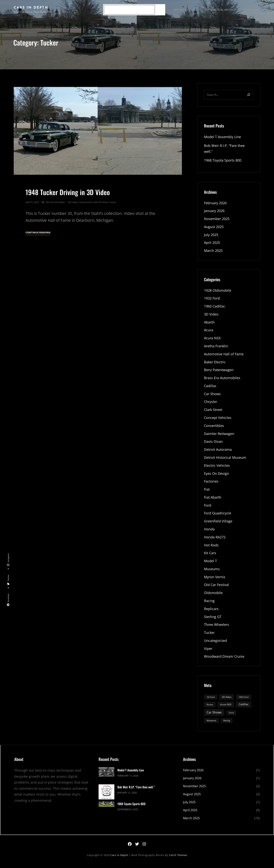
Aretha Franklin (216, 348)
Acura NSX (212, 340)
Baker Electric (215, 364)
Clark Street (213, 412)
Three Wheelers (217, 629)
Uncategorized (215, 645)
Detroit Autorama (218, 452)
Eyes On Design (216, 476)
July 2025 (211, 236)
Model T (210, 564)
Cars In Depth (31, 8)
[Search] (160, 10)
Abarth (209, 324)
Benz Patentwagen (219, 372)
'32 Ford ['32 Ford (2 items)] (211, 701)
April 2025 (212, 244)
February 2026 (215, 204)
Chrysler (211, 404)
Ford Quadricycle (218, 516)
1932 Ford (212, 300)
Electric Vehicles (217, 468)
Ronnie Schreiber (55, 203)
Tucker (112, 203)
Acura (209, 332)
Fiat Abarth (213, 500)
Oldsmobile (213, 597)
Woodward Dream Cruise (224, 661)
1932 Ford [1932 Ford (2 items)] (244, 701)
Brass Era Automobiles (222, 380)
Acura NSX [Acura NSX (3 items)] (226, 709)
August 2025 (214, 228)
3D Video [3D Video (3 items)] (227, 701)
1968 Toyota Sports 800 (223, 161)
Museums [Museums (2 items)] (211, 725)
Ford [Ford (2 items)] (231, 717)
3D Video (73, 203)
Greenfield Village (218, 524)
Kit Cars (210, 556)
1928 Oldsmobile (218, 292)
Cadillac (210, 388)
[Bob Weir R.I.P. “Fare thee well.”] (106, 797)
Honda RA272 (215, 540)
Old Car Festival (216, 589)
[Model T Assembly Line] (106, 777)
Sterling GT (213, 621)
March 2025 (213, 252)
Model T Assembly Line (222, 138)
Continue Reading (38, 233)
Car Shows (212, 396)
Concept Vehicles (218, 420)
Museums (212, 572)
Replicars (211, 613)
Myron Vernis (215, 581)
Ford (208, 508)
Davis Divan (213, 444)
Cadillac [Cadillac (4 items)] (244, 708)
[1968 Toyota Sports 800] (106, 809)
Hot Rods (211, 548)
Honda (209, 532)
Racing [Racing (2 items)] (227, 725)
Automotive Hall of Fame (93, 203)
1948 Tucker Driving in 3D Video (68, 193)
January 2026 (214, 212)
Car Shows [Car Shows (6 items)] (214, 716)
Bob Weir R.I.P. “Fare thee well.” (136, 791)
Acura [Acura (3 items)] (210, 709)
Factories (211, 484)
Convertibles (214, 428)
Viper (208, 653)
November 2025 (217, 220)
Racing (209, 605)
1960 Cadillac (215, 308)
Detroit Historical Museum (225, 460)
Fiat (207, 492)
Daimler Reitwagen (219, 436)
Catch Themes (178, 859)
